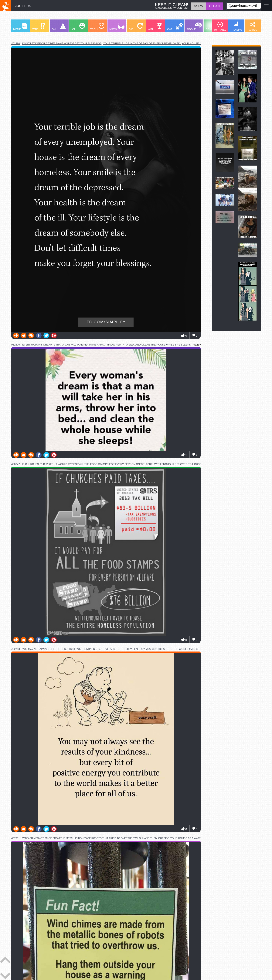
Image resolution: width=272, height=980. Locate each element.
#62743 (16, 649)
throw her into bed (120, 345)
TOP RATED (220, 26)
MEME (20, 27)
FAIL (59, 27)
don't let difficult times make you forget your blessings (62, 43)
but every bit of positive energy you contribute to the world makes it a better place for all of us (170, 649)
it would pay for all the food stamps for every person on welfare (104, 464)
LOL (78, 27)
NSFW (117, 27)
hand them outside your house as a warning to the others (185, 838)
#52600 (16, 345)
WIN (155, 27)
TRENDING (236, 26)
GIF (136, 27)
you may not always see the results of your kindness (59, 649)
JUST (24, 6)
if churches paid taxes (38, 464)
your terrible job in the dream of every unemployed (142, 43)
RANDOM (253, 26)
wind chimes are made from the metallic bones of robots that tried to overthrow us (82, 838)
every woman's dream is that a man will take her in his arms (63, 345)
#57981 (16, 838)
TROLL (97, 27)
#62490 (16, 43)
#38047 (16, 464)
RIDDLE (194, 27)
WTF (39, 27)
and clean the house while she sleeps (163, 345)
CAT (175, 27)
